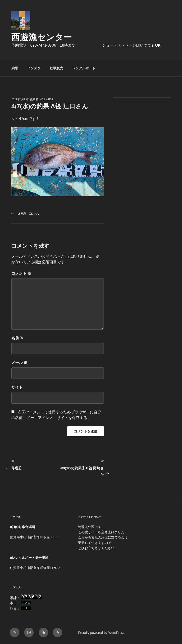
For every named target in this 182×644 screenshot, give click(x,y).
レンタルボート (84, 68)
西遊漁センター (42, 37)
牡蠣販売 (56, 68)
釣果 (15, 68)
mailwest (46, 99)
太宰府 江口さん (28, 214)
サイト (17, 387)
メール (19, 363)
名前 (18, 338)
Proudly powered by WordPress (101, 633)
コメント (21, 273)
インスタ (34, 68)
